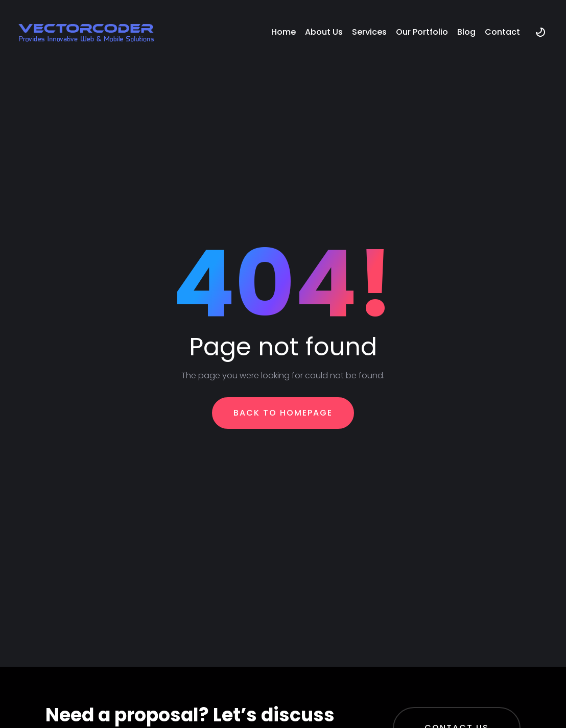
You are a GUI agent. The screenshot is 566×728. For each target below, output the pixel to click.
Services (369, 32)
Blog (466, 32)
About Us (324, 32)
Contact (502, 32)
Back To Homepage (283, 413)
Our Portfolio (422, 32)
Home (284, 32)
